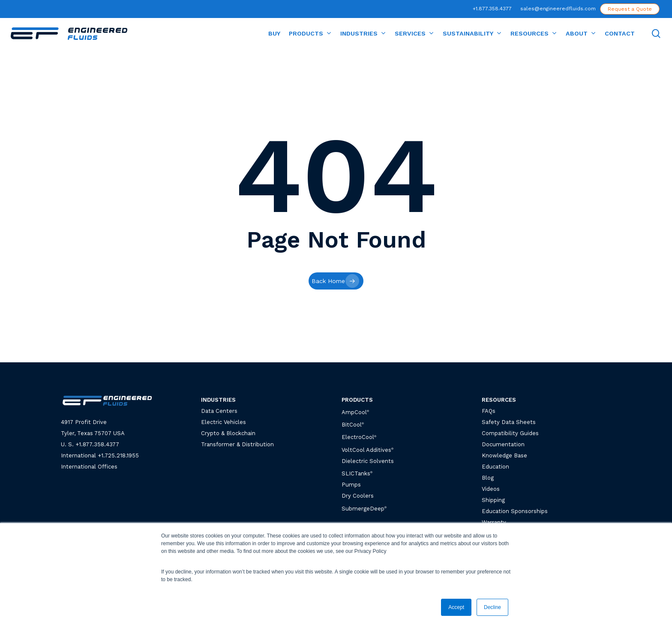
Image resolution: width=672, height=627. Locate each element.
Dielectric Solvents (368, 461)
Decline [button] (492, 607)
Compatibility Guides (510, 433)
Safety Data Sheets (509, 422)
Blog (488, 478)
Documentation (503, 444)
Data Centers (219, 411)
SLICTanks (357, 473)
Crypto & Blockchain (228, 433)
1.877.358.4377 (99, 444)
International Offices (89, 467)
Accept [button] (456, 607)
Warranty (494, 522)
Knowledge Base (504, 455)
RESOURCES (499, 400)
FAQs (489, 411)
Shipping (493, 500)
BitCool (352, 425)
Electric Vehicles (223, 422)
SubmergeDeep (364, 509)
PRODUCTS (357, 400)
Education (495, 467)
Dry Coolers (358, 496)
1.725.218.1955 (120, 455)
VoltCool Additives (366, 450)
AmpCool (355, 412)
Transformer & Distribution (237, 444)
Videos (491, 489)
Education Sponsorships (515, 511)
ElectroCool (358, 437)
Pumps (351, 485)
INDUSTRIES (218, 400)
